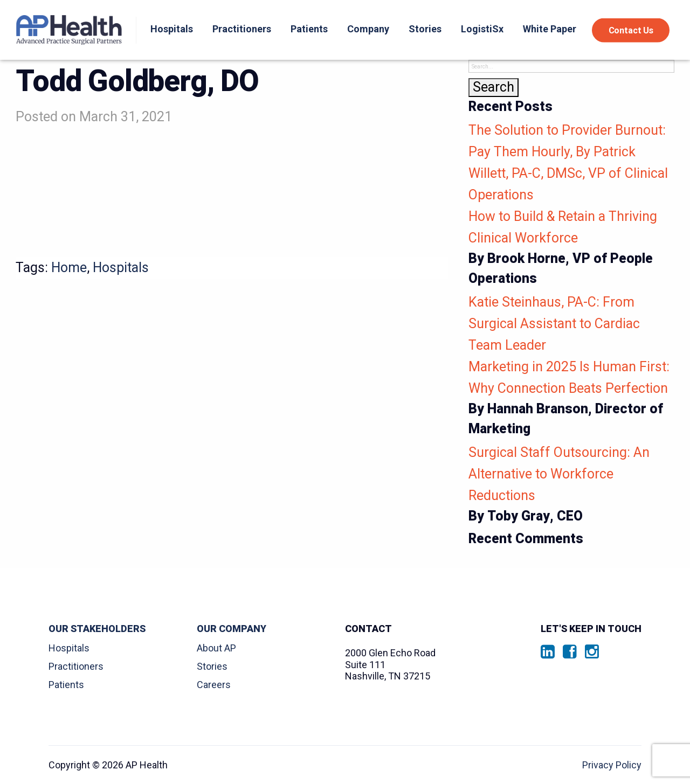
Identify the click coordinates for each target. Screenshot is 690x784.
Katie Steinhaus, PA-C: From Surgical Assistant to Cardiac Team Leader (554, 324)
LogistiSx (482, 29)
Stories (425, 29)
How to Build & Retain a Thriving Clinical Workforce (571, 249)
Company (368, 29)
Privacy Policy (612, 765)
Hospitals (172, 29)
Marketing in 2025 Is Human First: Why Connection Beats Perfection (571, 399)
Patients (309, 29)
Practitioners (242, 29)
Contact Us (631, 30)
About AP (216, 648)
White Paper (550, 29)
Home (69, 268)
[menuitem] (169, 30)
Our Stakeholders (97, 629)
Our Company (232, 629)
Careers (214, 685)
